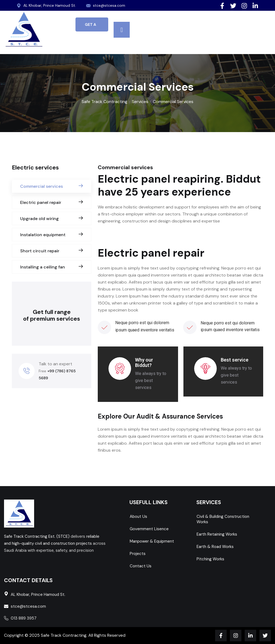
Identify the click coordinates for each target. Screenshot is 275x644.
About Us (138, 516)
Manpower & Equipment (152, 541)
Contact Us (141, 566)
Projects (138, 554)
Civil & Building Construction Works (223, 519)
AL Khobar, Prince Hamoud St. (50, 5)
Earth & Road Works (215, 547)
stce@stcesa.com (109, 5)
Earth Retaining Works (217, 534)
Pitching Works (210, 559)
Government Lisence (149, 529)
